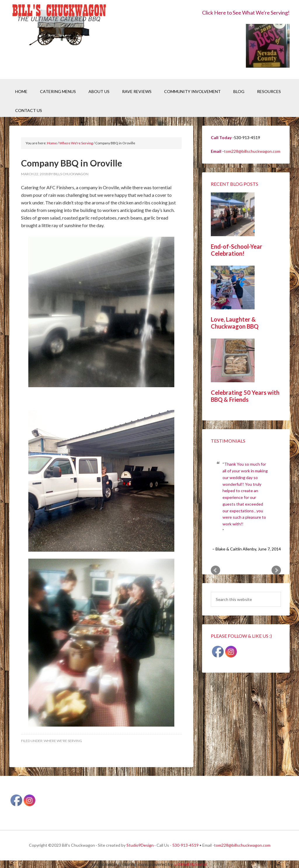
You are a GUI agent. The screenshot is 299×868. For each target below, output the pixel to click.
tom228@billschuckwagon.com (252, 151)
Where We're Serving (63, 741)
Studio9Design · (141, 845)
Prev (215, 570)
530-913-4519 (185, 845)
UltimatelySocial (190, 864)
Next (276, 570)
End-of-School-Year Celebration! (237, 250)
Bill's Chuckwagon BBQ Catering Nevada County (59, 26)
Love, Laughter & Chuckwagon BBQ (235, 323)
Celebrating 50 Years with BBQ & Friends (245, 396)
